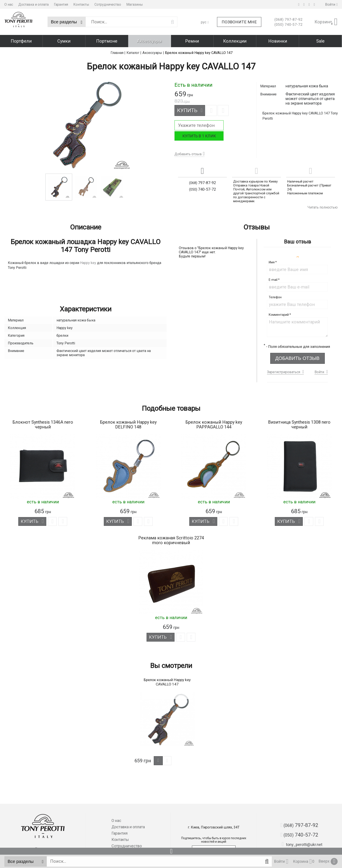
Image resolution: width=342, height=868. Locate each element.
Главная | (118, 53)
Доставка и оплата (33, 4)
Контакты (81, 4)
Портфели (21, 41)
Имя (273, 262)
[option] (59, 187)
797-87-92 (288, 19)
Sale (320, 41)
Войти (319, 372)
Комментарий (280, 315)
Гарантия (61, 4)
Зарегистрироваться (284, 372)
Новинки (278, 41)
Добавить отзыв (188, 154)
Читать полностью (323, 207)
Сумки (64, 41)
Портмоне (107, 41)
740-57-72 (288, 24)
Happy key (88, 263)
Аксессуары (149, 41)
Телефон (275, 297)
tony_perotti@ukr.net (302, 843)
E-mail (274, 280)
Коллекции (235, 41)
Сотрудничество (108, 4)
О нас (9, 4)
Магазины (135, 4)
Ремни (192, 41)
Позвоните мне (239, 22)
